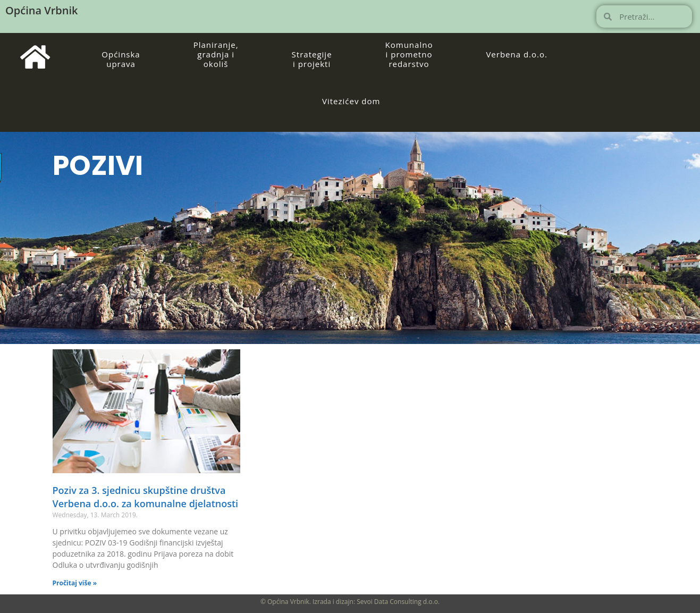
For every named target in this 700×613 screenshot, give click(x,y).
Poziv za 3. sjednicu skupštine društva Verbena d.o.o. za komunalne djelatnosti (146, 497)
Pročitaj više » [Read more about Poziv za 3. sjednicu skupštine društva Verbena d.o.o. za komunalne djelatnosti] (75, 583)
